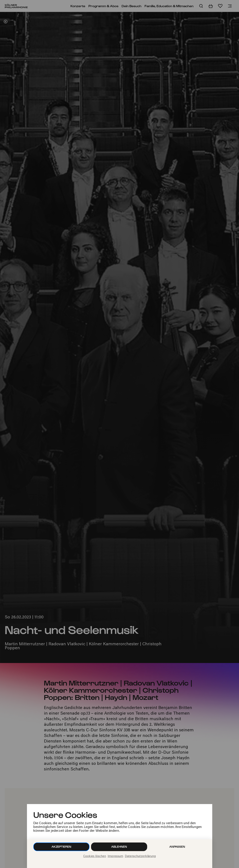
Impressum (115, 856)
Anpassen (177, 847)
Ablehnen (119, 847)
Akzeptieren (61, 847)
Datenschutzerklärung (140, 856)
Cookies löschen (95, 856)
